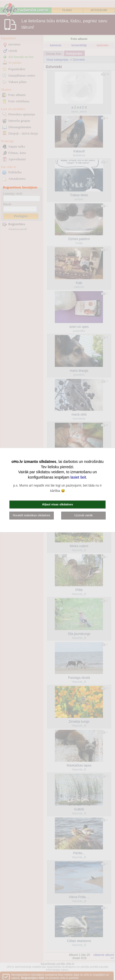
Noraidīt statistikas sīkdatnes (32, 515)
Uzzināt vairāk (84, 515)
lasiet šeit (78, 477)
